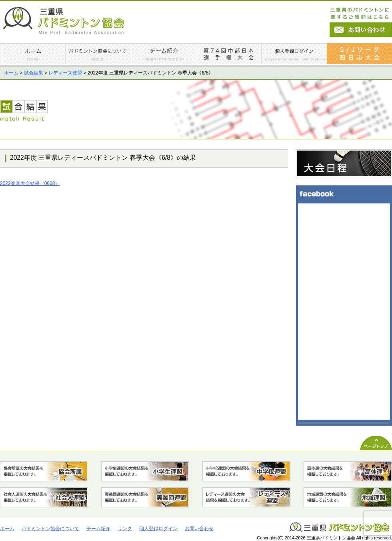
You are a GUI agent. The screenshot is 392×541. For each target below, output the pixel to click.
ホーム (11, 73)
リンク (125, 529)
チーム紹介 (98, 529)
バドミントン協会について (50, 529)
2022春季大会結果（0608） (30, 183)
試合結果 (34, 73)
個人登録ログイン (158, 529)
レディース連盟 (65, 73)
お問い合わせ (199, 529)
